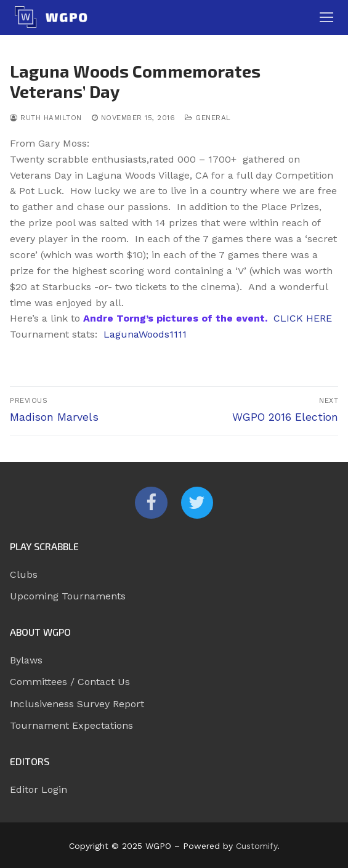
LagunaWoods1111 (145, 334)
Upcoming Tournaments (68, 596)
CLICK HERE (303, 318)
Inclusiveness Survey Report (77, 704)
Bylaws (26, 660)
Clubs (24, 574)
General (208, 118)
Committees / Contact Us (70, 682)
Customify (257, 846)
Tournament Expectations (71, 725)
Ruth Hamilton (46, 118)
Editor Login (38, 789)
